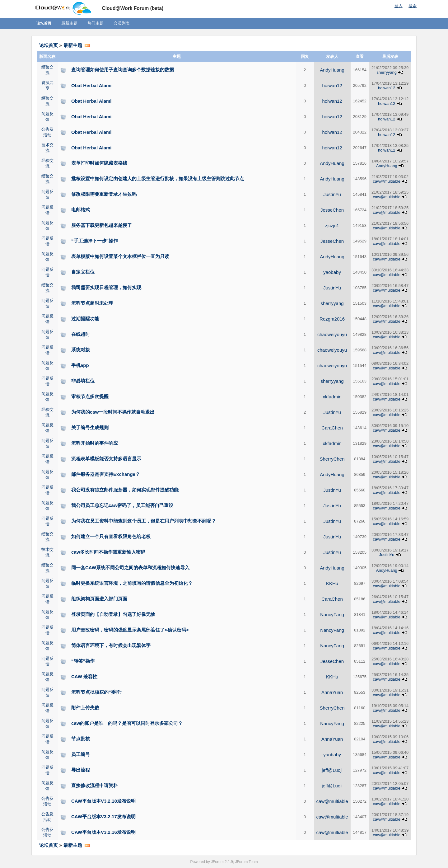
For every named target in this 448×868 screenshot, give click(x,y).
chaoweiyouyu (332, 334)
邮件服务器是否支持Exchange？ (106, 474)
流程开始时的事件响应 (95, 443)
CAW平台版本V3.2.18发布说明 (103, 801)
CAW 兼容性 (84, 676)
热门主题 (96, 23)
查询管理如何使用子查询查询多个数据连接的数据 (123, 70)
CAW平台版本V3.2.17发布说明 (103, 816)
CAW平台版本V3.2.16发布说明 (103, 832)
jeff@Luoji (332, 770)
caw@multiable (387, 181)
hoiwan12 (332, 85)
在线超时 (81, 334)
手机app (80, 365)
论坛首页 (44, 23)
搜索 (413, 6)
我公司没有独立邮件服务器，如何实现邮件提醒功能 (125, 490)
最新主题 (69, 23)
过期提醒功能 (85, 319)
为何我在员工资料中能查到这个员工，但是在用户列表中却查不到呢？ (144, 521)
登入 (399, 6)
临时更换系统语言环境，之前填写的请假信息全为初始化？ (132, 583)
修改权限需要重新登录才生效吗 (104, 194)
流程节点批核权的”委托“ (97, 692)
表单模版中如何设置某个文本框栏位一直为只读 (120, 256)
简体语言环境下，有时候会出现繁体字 (111, 645)
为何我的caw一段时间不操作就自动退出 (113, 412)
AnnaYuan (332, 692)
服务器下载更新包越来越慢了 (102, 225)
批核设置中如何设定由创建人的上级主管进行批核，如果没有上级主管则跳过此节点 (158, 178)
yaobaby (332, 272)
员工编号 (81, 754)
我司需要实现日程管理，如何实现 (106, 287)
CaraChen (332, 428)
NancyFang (332, 615)
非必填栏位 (83, 381)
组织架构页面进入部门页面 (99, 599)
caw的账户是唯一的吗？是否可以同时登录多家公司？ (127, 723)
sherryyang (387, 72)
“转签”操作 (83, 661)
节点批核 (81, 739)
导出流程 (81, 770)
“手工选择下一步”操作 (95, 241)
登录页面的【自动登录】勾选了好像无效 (113, 614)
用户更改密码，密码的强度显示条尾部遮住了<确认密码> (130, 630)
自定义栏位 (83, 272)
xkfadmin (332, 397)
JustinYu (332, 194)
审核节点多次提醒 (90, 396)
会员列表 (122, 23)
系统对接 (81, 350)
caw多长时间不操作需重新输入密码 (108, 552)
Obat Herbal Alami (91, 85)
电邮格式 (81, 210)
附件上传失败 (85, 708)
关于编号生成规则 (90, 427)
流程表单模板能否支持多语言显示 (106, 459)
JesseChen (332, 210)
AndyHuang (332, 70)
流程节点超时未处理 (92, 303)
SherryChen (332, 459)
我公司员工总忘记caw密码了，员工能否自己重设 (122, 505)
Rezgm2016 (332, 319)
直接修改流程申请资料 (95, 785)
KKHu (332, 583)
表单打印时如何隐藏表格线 (99, 163)
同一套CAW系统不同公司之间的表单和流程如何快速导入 (130, 568)
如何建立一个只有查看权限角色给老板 (111, 536)
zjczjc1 (332, 225)
